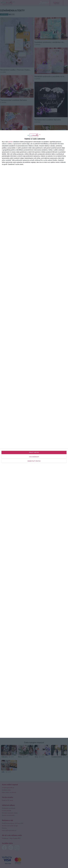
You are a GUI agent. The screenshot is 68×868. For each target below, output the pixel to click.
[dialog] (34, 434)
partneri (10, 142)
